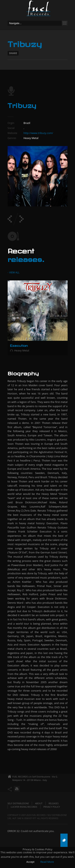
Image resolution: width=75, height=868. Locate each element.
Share (13, 53)
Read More (47, 862)
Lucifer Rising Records (24, 807)
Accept (30, 862)
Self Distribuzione (18, 803)
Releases (54, 803)
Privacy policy (52, 807)
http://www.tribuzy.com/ (38, 133)
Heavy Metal (22, 350)
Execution (19, 345)
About (39, 803)
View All (14, 272)
